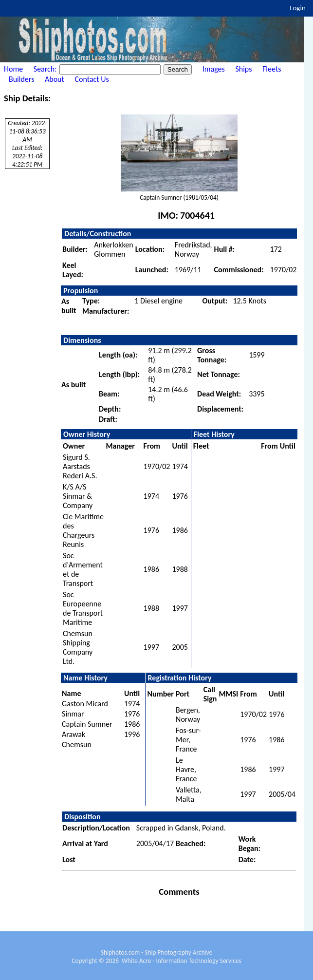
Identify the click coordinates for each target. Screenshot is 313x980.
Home (13, 69)
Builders (21, 79)
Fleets (272, 69)
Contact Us (92, 79)
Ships (243, 69)
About (55, 79)
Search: (46, 69)
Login (298, 8)
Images (214, 69)
